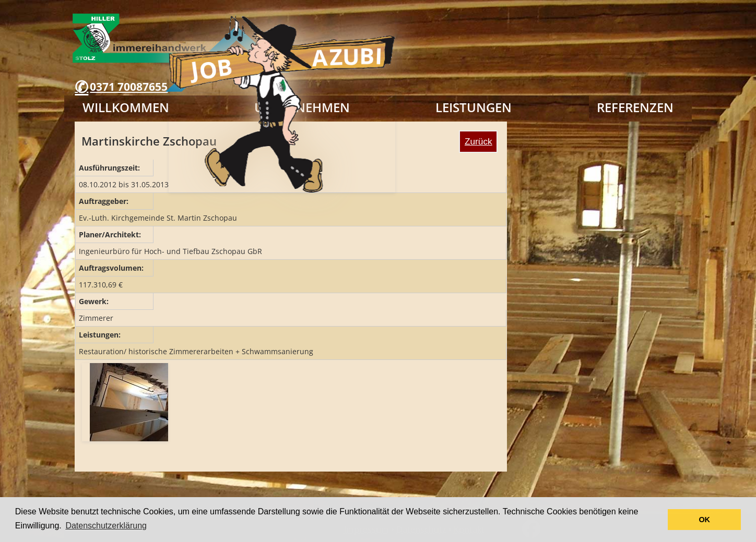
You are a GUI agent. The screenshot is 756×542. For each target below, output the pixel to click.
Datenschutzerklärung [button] (106, 526)
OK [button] (704, 520)
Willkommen (126, 107)
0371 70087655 (129, 87)
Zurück (479, 141)
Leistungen (474, 107)
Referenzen (635, 107)
